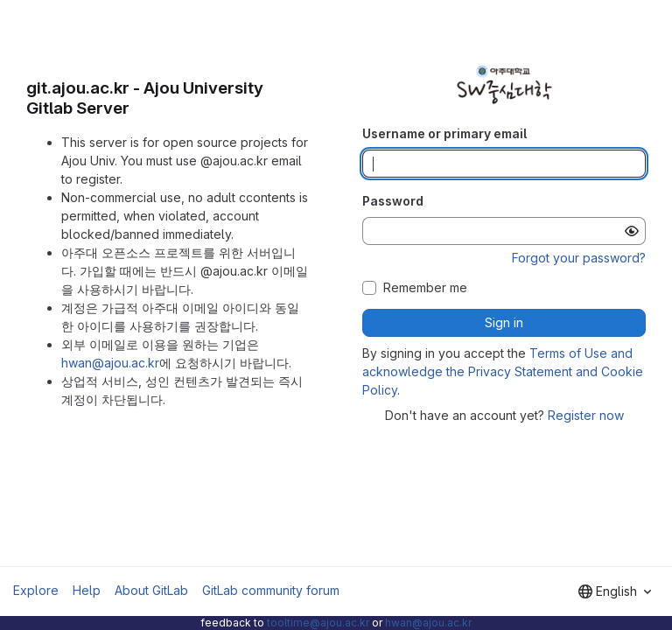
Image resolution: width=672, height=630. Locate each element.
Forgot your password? (579, 258)
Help (87, 590)
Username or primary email (444, 133)
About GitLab (151, 590)
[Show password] (632, 231)
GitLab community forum (271, 590)
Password (393, 201)
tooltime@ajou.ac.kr (318, 623)
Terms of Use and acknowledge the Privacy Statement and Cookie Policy (503, 371)
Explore (36, 590)
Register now (586, 415)
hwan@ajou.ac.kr (110, 363)
